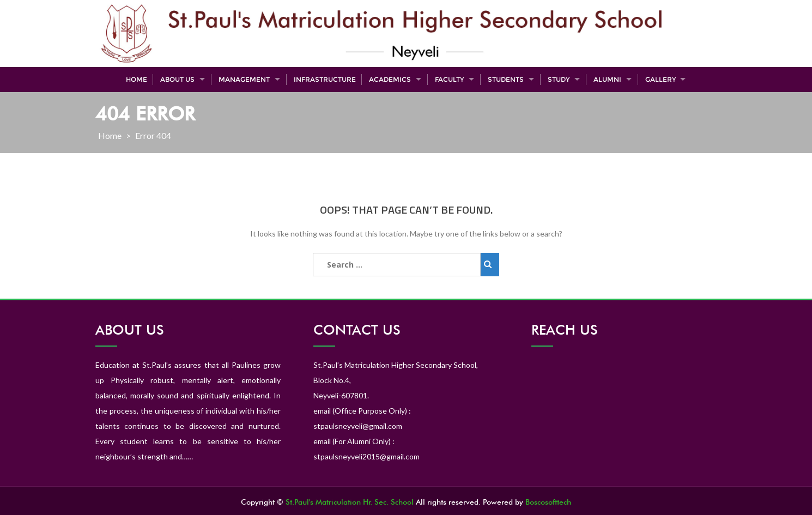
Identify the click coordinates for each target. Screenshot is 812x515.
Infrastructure (325, 79)
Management (244, 79)
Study (559, 79)
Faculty (449, 79)
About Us (177, 79)
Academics (390, 79)
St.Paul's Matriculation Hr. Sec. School (350, 502)
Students (506, 79)
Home (137, 79)
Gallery (660, 79)
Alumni (607, 79)
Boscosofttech (548, 502)
